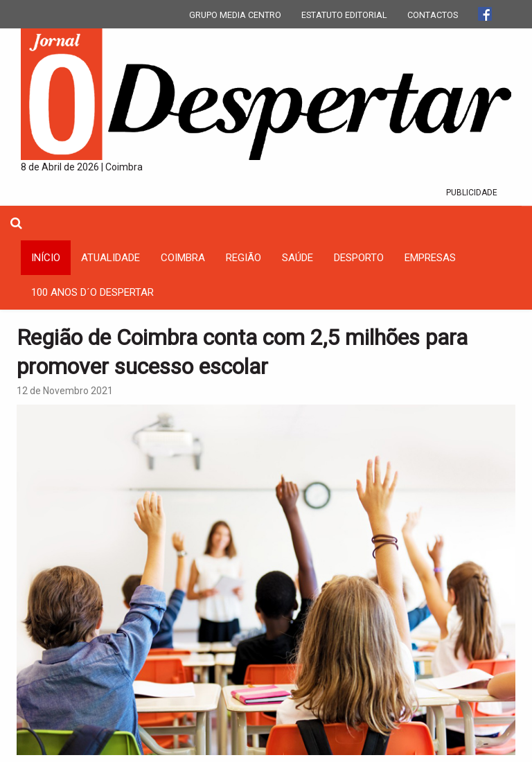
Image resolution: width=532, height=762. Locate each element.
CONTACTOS (433, 15)
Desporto (359, 258)
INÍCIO (46, 258)
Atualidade (110, 258)
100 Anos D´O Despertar (92, 292)
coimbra (183, 258)
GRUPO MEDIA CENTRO (235, 15)
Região (243, 258)
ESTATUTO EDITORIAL (344, 15)
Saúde (298, 258)
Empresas (430, 258)
